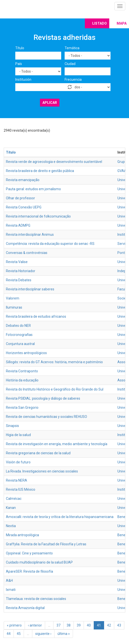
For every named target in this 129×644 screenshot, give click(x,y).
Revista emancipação (23, 180)
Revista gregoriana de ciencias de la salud (38, 453)
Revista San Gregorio (22, 408)
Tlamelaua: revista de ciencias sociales (36, 599)
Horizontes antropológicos (26, 353)
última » (64, 634)
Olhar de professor (20, 198)
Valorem (13, 298)
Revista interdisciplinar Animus (30, 235)
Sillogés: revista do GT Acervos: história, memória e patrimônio (54, 362)
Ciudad (70, 64)
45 (19, 634)
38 (69, 625)
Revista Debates (19, 280)
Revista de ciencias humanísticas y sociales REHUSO (46, 417)
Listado (100, 23)
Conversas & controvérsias (27, 253)
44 (9, 634)
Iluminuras (14, 307)
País (19, 64)
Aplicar (50, 103)
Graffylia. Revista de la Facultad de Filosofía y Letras (46, 544)
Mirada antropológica (22, 535)
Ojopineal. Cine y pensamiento (29, 553)
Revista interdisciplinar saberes (30, 289)
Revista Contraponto (22, 371)
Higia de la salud (18, 435)
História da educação (22, 380)
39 (79, 625)
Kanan (11, 508)
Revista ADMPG (18, 225)
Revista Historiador (21, 271)
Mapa (122, 23)
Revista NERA (17, 480)
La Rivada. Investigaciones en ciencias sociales (42, 471)
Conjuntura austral (20, 344)
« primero (14, 625)
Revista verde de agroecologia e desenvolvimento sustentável (54, 162)
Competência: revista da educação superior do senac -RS (50, 244)
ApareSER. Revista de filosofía (29, 571)
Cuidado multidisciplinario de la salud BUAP (39, 562)
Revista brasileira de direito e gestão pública (40, 171)
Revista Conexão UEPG (24, 207)
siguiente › (43, 634)
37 (58, 625)
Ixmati (11, 590)
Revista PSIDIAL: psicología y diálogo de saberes (43, 398)
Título (20, 48)
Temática (72, 48)
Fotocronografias (19, 335)
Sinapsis (12, 426)
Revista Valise (17, 262)
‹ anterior (35, 625)
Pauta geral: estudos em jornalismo (33, 189)
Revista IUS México (21, 489)
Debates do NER (18, 326)
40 (89, 625)
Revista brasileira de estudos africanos (36, 316)
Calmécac (14, 499)
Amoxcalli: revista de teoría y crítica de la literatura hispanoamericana (60, 517)
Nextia (11, 526)
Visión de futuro (18, 462)
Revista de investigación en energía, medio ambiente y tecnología (57, 444)
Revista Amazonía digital (25, 608)
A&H (9, 581)
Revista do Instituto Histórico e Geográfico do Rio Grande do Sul (55, 389)
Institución (23, 79)
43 (119, 625)
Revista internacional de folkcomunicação (38, 216)
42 (109, 625)
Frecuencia (73, 79)
